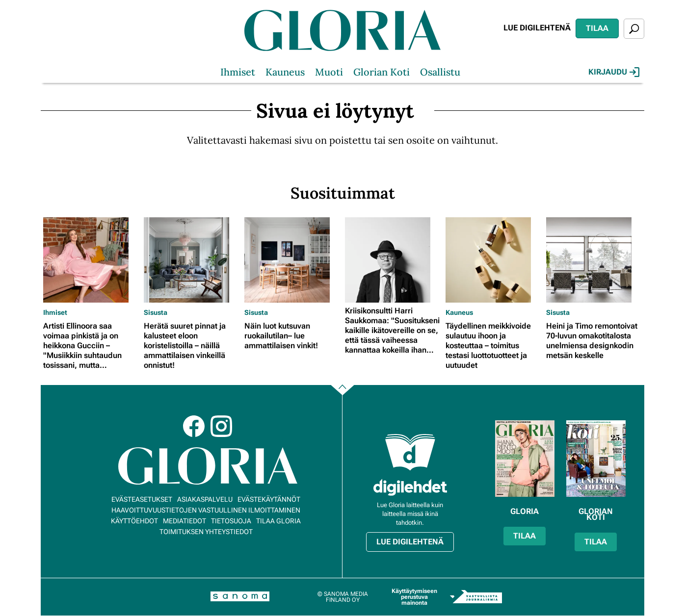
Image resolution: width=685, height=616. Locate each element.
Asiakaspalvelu (205, 499)
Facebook (194, 426)
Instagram (221, 426)
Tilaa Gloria (278, 521)
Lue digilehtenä (537, 28)
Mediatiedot (184, 521)
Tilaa (597, 28)
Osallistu (440, 72)
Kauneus (285, 72)
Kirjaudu (614, 72)
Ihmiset (238, 72)
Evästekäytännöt (269, 499)
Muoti (329, 72)
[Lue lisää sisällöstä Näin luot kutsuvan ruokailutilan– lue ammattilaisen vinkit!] (292, 260)
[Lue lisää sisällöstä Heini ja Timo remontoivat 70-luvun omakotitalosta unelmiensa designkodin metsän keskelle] (594, 260)
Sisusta (156, 312)
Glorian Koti (382, 72)
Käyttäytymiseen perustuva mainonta (414, 597)
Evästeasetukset (142, 499)
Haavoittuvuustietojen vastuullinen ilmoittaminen (206, 510)
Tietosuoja (231, 521)
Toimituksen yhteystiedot (206, 532)
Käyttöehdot (134, 521)
